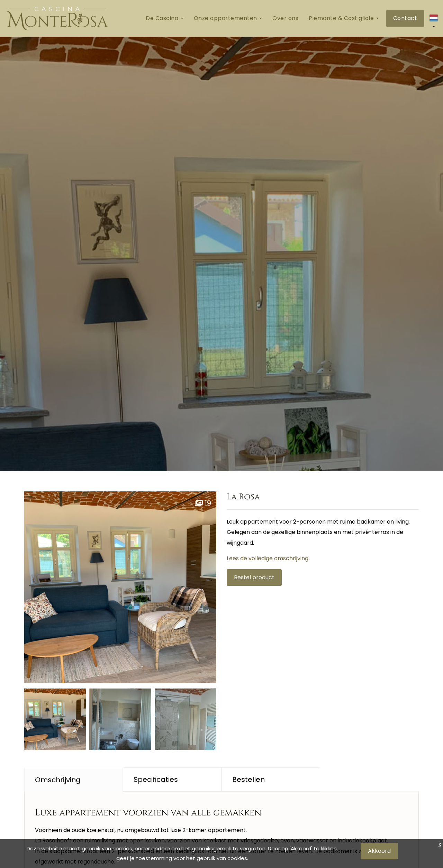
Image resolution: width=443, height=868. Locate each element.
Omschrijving (58, 780)
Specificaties (156, 779)
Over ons (285, 18)
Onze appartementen (228, 18)
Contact (405, 18)
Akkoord (379, 851)
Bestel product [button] (254, 577)
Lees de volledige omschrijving (268, 558)
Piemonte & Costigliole (344, 18)
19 (203, 503)
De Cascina (165, 18)
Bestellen (248, 779)
